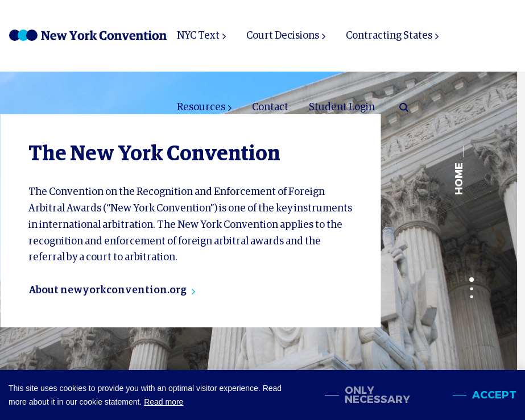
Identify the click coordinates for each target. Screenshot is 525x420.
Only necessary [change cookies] (377, 395)
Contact (270, 107)
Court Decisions (283, 36)
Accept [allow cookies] (494, 395)
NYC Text (198, 36)
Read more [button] (164, 402)
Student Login (342, 107)
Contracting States (389, 36)
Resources (201, 107)
